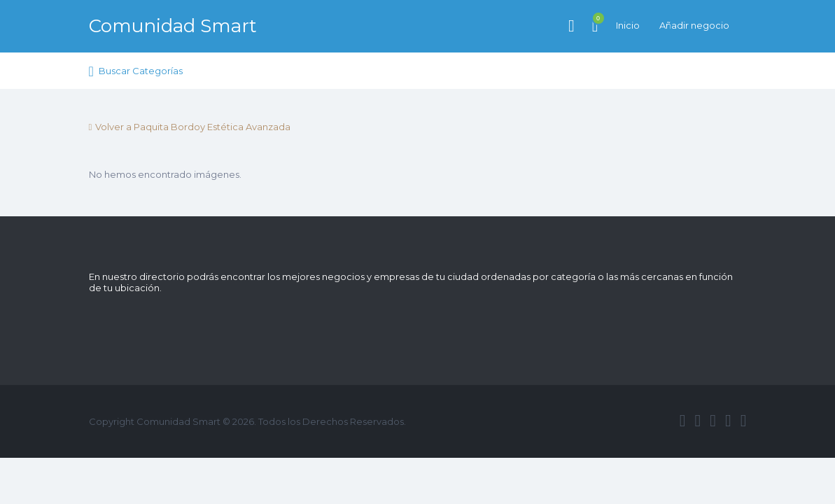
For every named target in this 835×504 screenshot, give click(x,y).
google (713, 421)
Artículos (595, 18)
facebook (683, 421)
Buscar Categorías (141, 71)
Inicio (628, 25)
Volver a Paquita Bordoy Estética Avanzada (193, 127)
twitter (697, 421)
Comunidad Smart (173, 26)
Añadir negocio (694, 25)
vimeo (744, 421)
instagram (728, 421)
